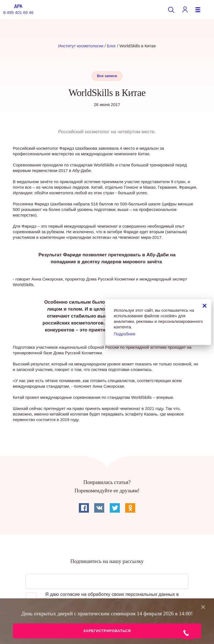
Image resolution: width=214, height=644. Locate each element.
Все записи (107, 76)
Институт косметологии (81, 46)
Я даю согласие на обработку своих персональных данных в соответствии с (102, 598)
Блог (111, 46)
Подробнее (125, 334)
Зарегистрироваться (107, 631)
